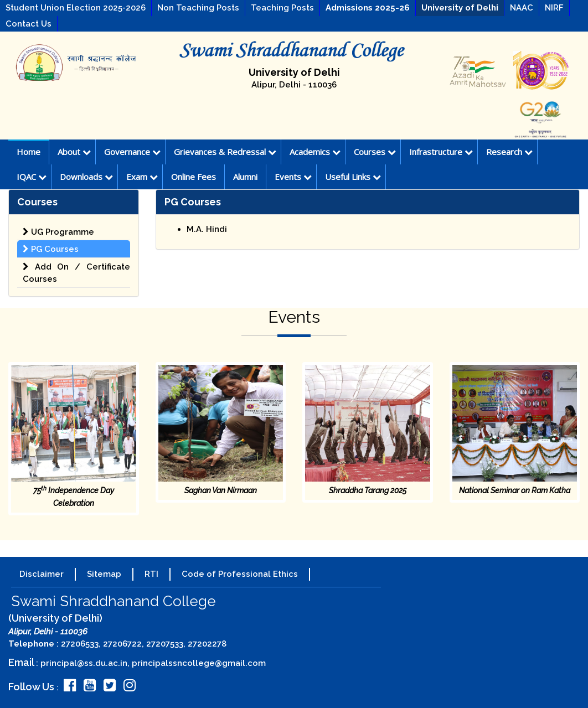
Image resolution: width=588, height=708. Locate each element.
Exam (142, 177)
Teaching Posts (282, 8)
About (74, 152)
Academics (315, 152)
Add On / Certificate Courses (76, 273)
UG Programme (58, 232)
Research (509, 152)
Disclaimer (42, 574)
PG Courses (51, 249)
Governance (132, 152)
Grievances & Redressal (225, 152)
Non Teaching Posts (198, 8)
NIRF (554, 8)
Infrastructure (441, 152)
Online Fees (194, 177)
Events (293, 177)
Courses (375, 152)
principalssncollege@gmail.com (199, 663)
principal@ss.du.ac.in (84, 663)
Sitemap (104, 574)
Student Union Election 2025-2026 (76, 8)
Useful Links (353, 177)
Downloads (86, 177)
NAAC (522, 8)
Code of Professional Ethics (240, 574)
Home (29, 152)
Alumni (245, 177)
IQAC (32, 177)
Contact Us (29, 24)
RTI (151, 574)
